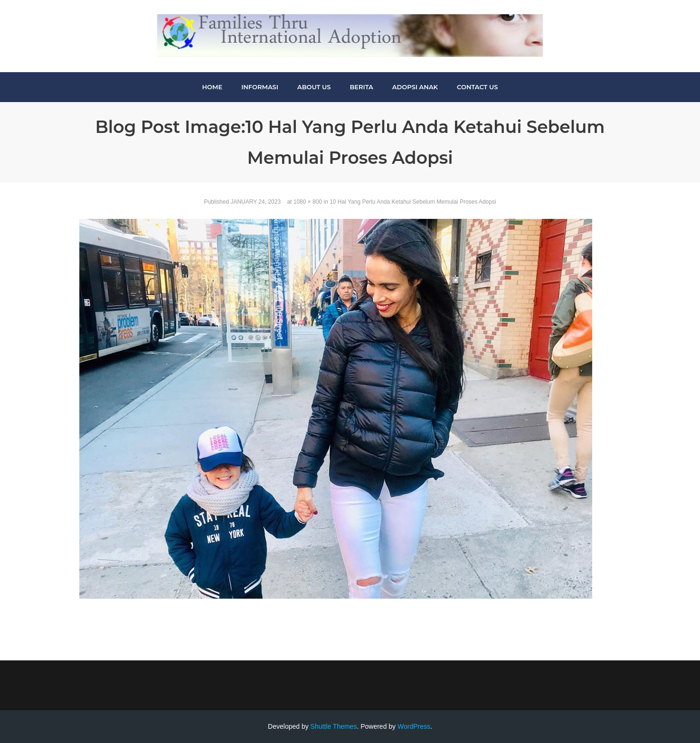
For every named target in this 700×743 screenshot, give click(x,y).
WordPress (414, 726)
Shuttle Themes (334, 726)
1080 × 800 (308, 202)
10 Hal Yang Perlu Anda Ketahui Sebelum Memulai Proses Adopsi (413, 202)
